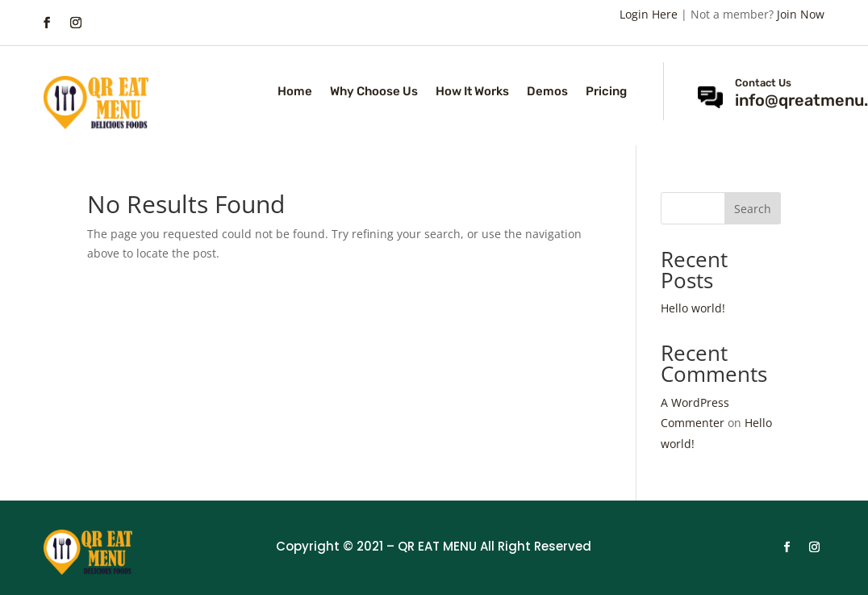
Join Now (801, 14)
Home (295, 92)
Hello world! (693, 308)
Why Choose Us (374, 92)
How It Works (472, 92)
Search (753, 209)
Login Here (649, 14)
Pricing (606, 92)
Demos (547, 92)
